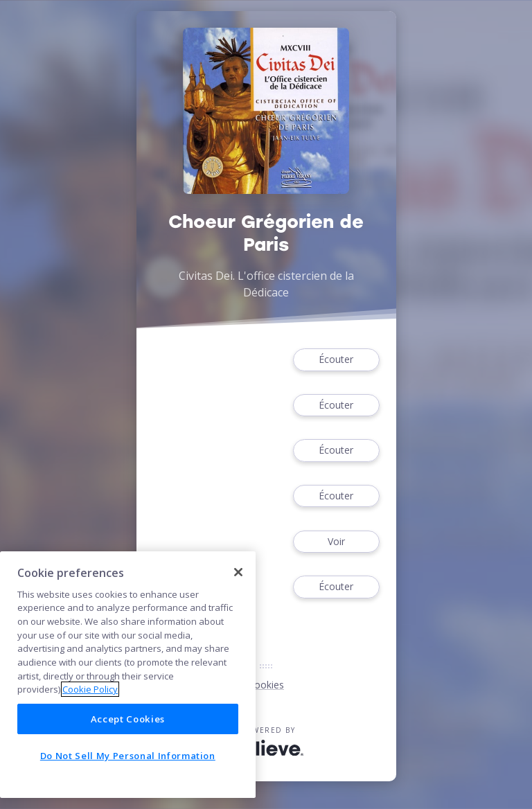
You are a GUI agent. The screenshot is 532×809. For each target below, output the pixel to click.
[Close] (238, 572)
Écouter (336, 360)
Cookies (266, 685)
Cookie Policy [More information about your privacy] (90, 689)
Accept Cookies (128, 719)
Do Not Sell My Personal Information (128, 756)
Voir (336, 542)
